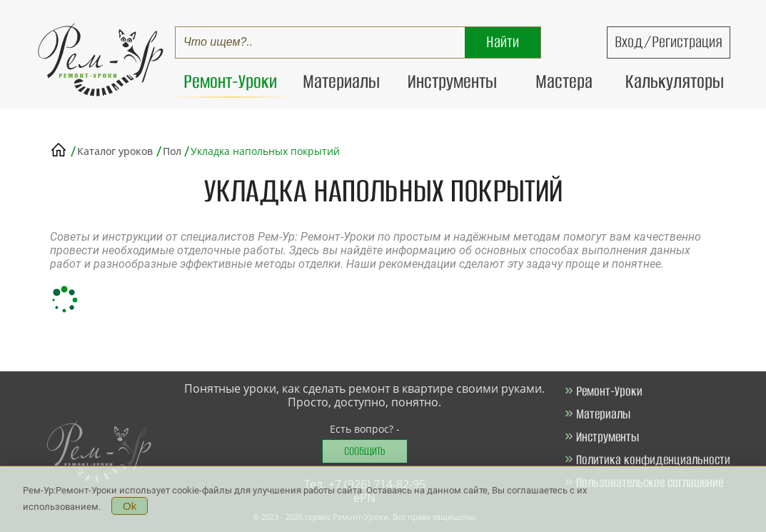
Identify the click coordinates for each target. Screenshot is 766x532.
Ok (130, 507)
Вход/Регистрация (669, 42)
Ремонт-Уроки (230, 81)
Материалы (341, 81)
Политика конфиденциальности (653, 460)
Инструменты (452, 81)
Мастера (564, 81)
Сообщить (365, 451)
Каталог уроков (115, 151)
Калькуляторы (675, 81)
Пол (173, 151)
